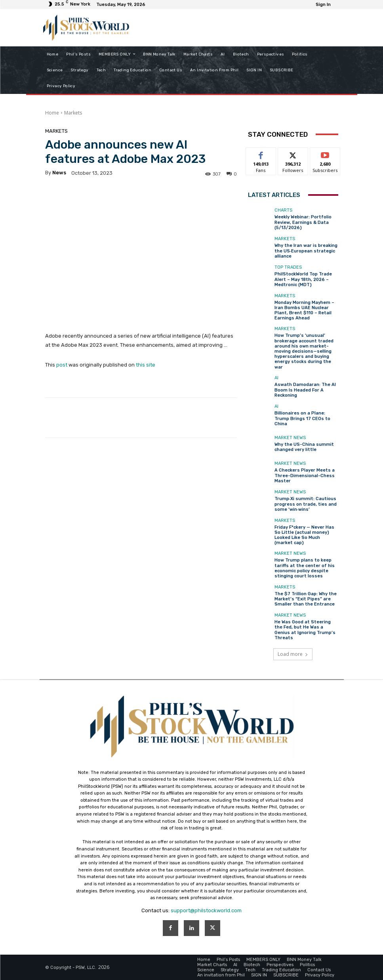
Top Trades (288, 267)
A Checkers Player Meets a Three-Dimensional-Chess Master (305, 475)
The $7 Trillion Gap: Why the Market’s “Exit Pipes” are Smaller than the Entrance (306, 599)
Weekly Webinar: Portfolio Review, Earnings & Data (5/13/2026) (303, 222)
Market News (290, 438)
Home (52, 113)
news (59, 173)
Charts (283, 210)
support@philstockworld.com (206, 910)
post (62, 365)
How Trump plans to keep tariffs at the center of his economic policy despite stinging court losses (305, 568)
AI (276, 378)
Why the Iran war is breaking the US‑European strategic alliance (306, 251)
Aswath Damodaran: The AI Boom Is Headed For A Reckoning (305, 390)
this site (146, 365)
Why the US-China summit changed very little (304, 447)
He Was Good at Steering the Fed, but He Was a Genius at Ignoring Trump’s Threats (305, 630)
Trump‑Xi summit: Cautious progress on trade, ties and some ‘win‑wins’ (306, 504)
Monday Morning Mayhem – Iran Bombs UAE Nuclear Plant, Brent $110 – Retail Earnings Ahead (304, 310)
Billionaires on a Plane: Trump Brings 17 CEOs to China (302, 418)
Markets (73, 113)
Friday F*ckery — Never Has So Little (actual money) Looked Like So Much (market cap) (304, 535)
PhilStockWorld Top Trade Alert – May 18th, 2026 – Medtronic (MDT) (303, 279)
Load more (293, 654)
